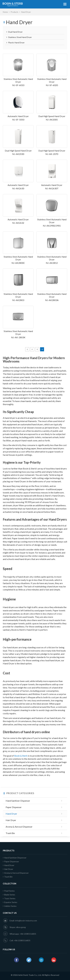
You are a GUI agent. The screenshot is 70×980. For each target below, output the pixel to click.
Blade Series (9, 895)
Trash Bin (10, 833)
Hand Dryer (11, 814)
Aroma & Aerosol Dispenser (19, 827)
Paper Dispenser (14, 807)
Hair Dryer (11, 820)
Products (15, 12)
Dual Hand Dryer (14, 32)
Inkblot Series (10, 906)
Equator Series (10, 902)
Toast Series (9, 898)
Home (5, 12)
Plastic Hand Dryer (15, 43)
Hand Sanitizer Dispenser (18, 801)
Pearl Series (9, 891)
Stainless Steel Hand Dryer (19, 37)
